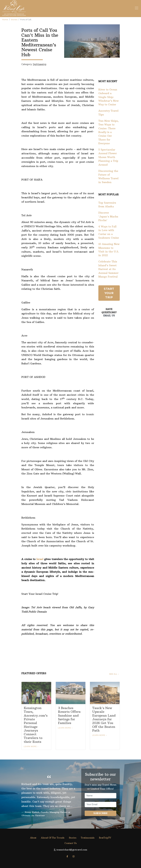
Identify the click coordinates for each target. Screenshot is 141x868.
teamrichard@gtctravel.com (72, 850)
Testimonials (88, 838)
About (33, 838)
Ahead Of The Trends (53, 838)
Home (5, 20)
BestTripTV (105, 838)
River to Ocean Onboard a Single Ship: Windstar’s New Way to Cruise (108, 97)
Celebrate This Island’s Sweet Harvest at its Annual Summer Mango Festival (108, 269)
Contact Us (70, 843)
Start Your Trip (109, 293)
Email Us (109, 316)
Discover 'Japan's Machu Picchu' (108, 217)
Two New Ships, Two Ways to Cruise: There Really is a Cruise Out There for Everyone (108, 132)
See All (113, 674)
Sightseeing (40, 64)
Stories (14, 20)
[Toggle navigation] (137, 8)
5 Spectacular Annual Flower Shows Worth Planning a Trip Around (108, 157)
